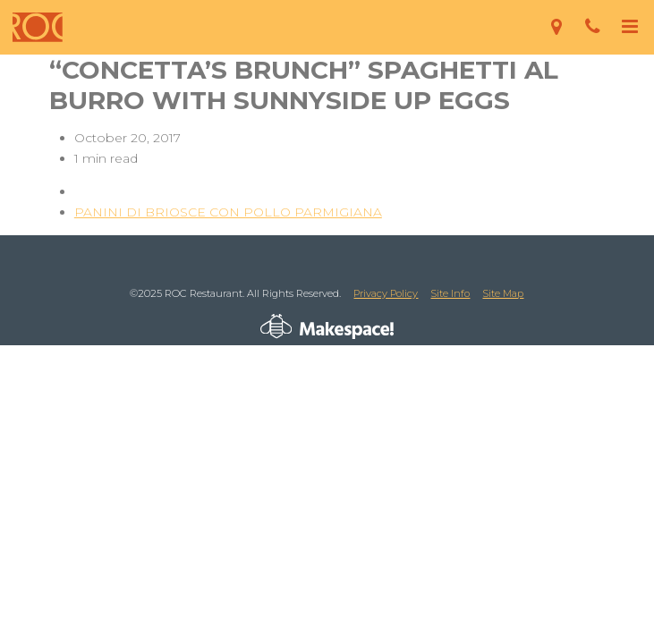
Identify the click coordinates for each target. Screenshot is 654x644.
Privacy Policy (386, 293)
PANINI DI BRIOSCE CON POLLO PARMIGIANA (228, 212)
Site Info (450, 293)
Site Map (503, 293)
